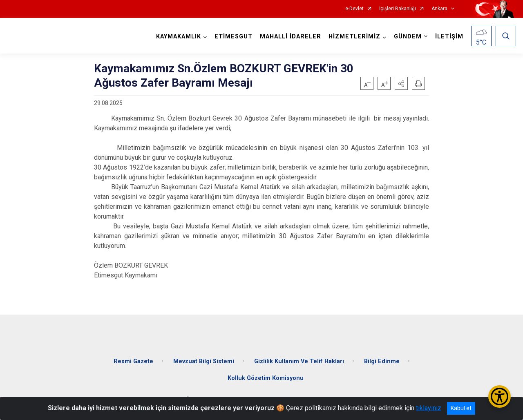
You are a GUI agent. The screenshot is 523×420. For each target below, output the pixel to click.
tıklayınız (429, 408)
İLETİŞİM (449, 37)
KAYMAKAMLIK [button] (179, 37)
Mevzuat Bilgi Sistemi (204, 361)
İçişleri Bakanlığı (398, 9)
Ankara (439, 9)
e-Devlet (354, 9)
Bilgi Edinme (382, 361)
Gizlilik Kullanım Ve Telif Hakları (299, 361)
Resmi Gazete (133, 361)
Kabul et (461, 408)
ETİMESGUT (234, 37)
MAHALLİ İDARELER (291, 37)
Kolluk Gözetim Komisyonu (266, 378)
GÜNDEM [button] (408, 37)
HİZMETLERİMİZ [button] (354, 37)
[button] (401, 83)
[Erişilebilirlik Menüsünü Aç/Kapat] (500, 397)
